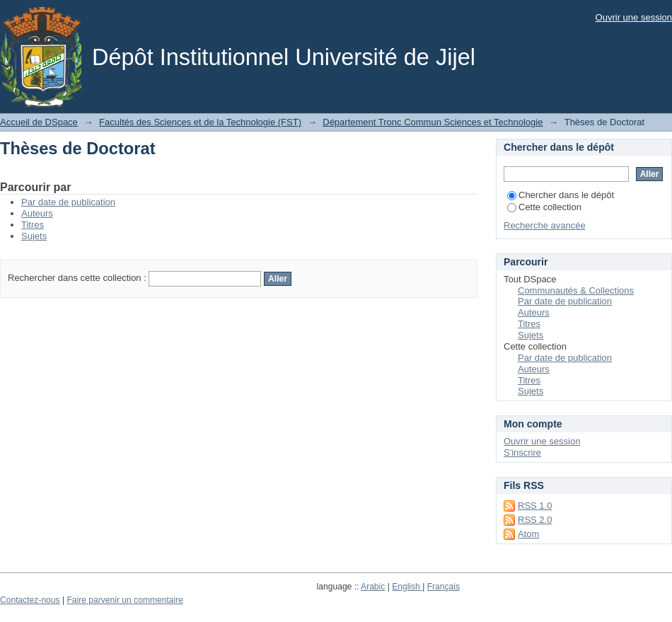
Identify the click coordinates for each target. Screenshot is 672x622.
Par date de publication (68, 202)
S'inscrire (522, 453)
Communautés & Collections (576, 290)
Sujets (34, 236)
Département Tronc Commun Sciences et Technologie (433, 122)
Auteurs (37, 213)
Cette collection (544, 207)
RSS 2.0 (535, 520)
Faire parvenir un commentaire (124, 600)
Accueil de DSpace (39, 122)
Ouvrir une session (634, 17)
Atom (528, 534)
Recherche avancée (545, 225)
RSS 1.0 (535, 506)
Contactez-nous (30, 600)
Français (444, 587)
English (407, 587)
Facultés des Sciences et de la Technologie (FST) (200, 122)
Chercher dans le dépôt (561, 195)
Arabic (373, 587)
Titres (33, 225)
